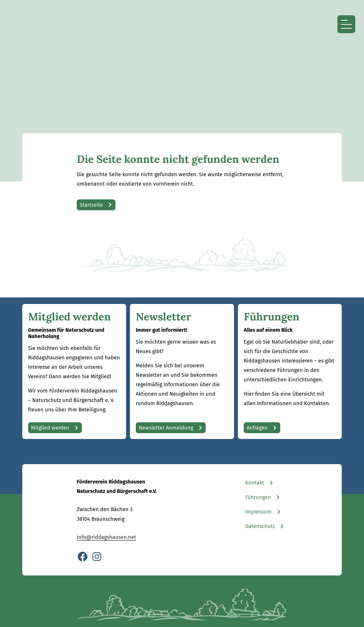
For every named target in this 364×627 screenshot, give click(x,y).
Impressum (258, 512)
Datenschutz (260, 526)
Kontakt (255, 483)
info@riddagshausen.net (106, 537)
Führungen (258, 497)
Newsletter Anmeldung (166, 428)
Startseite (91, 205)
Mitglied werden (50, 428)
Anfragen (257, 428)
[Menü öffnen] (346, 24)
